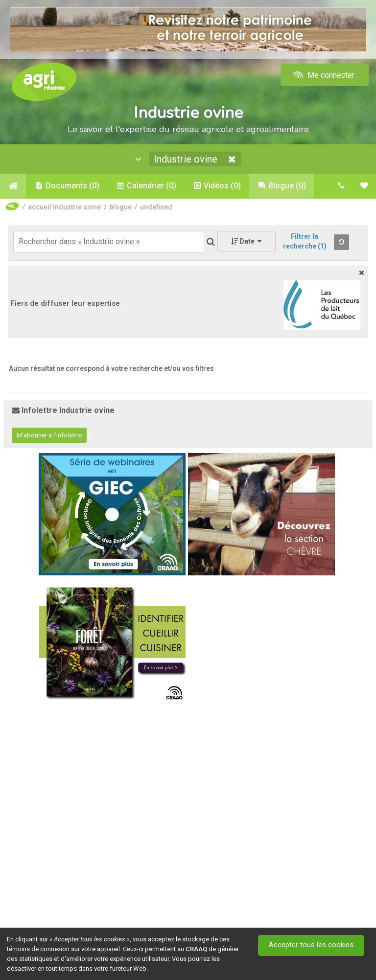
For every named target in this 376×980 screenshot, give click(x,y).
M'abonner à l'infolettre (49, 435)
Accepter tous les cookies (312, 945)
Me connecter (322, 75)
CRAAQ (196, 949)
